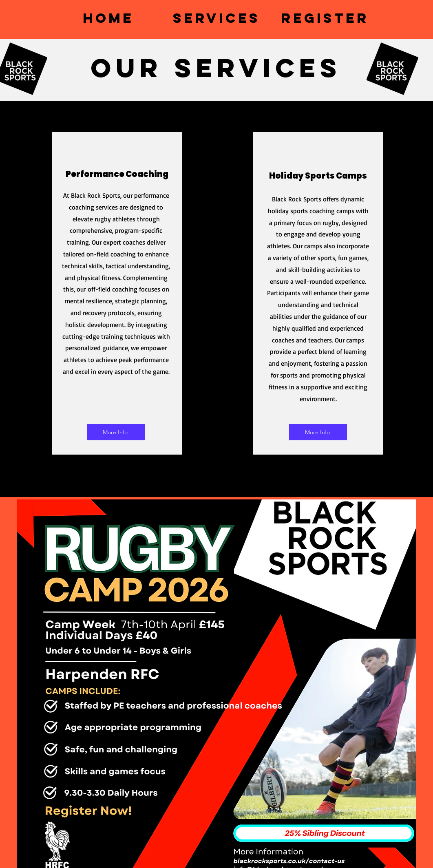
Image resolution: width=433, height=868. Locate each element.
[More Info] (116, 432)
